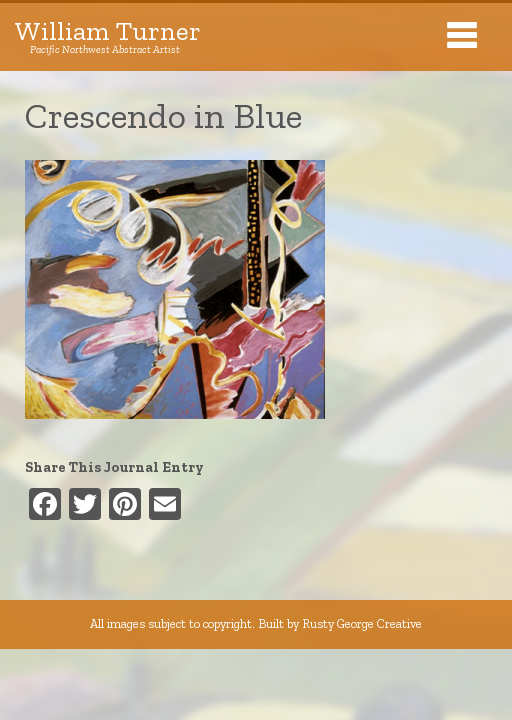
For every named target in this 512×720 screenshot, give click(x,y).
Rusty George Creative (362, 623)
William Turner (108, 37)
